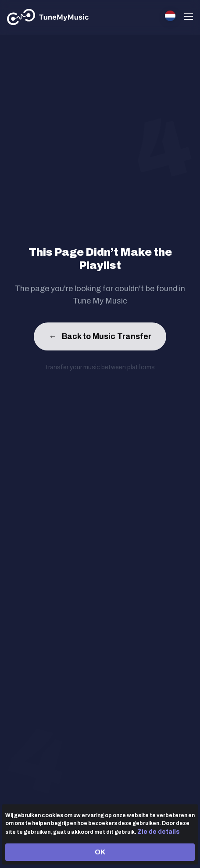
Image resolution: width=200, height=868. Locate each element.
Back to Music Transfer (100, 338)
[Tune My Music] (48, 17)
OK (100, 852)
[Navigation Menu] (189, 17)
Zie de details (159, 832)
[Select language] (170, 16)
